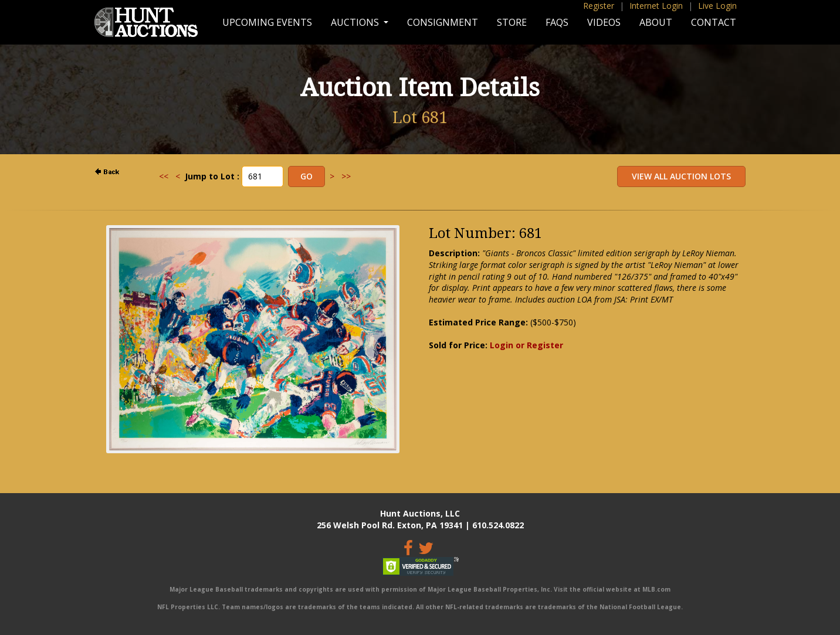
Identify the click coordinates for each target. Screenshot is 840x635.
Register (599, 6)
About (656, 22)
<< (164, 176)
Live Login (717, 6)
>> (346, 176)
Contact (714, 22)
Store (512, 22)
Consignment (443, 22)
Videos (604, 22)
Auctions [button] (356, 22)
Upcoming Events (267, 22)
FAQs (557, 22)
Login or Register (526, 345)
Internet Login (656, 6)
